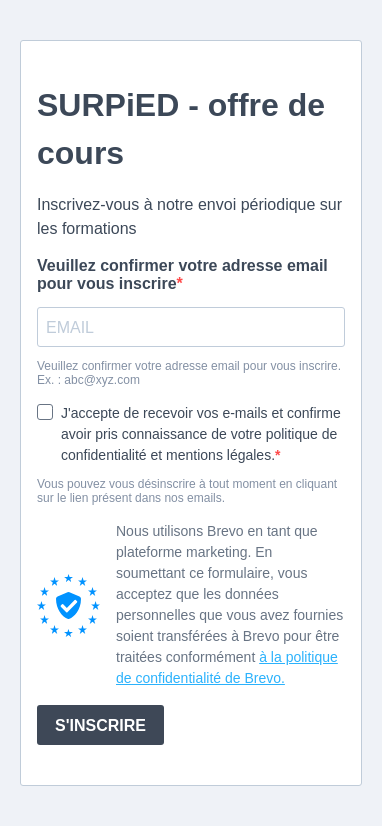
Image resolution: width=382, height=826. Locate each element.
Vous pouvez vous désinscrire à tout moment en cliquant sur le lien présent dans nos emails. (187, 491)
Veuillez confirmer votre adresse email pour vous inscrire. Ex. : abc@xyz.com (189, 373)
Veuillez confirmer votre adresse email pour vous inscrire (182, 274)
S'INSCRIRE (100, 725)
